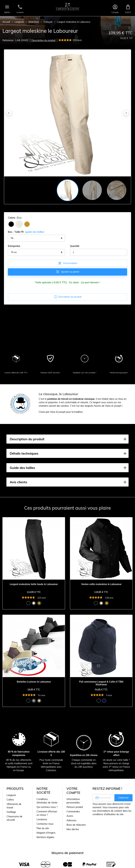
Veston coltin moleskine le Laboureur (101, 584)
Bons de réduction (76, 825)
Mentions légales (45, 837)
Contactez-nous (45, 824)
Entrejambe (14, 246)
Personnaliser (68, 263)
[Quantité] (99, 252)
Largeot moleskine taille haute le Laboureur (34, 584)
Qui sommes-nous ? (47, 807)
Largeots (11, 795)
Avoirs (70, 816)
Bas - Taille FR (26, 232)
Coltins (10, 800)
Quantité (75, 246)
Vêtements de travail (14, 806)
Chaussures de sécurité (14, 818)
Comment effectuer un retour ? (47, 813)
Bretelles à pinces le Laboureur (34, 682)
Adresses (71, 820)
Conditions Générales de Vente (47, 801)
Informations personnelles (73, 801)
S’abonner (123, 798)
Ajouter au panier (68, 272)
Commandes (73, 812)
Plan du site (43, 828)
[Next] (126, 113)
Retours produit (75, 807)
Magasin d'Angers (46, 833)
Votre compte (73, 791)
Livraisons (42, 819)
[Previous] (9, 113)
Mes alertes (73, 829)
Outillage (11, 812)
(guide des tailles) (35, 232)
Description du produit (43, 40)
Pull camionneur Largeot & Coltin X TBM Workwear (101, 683)
